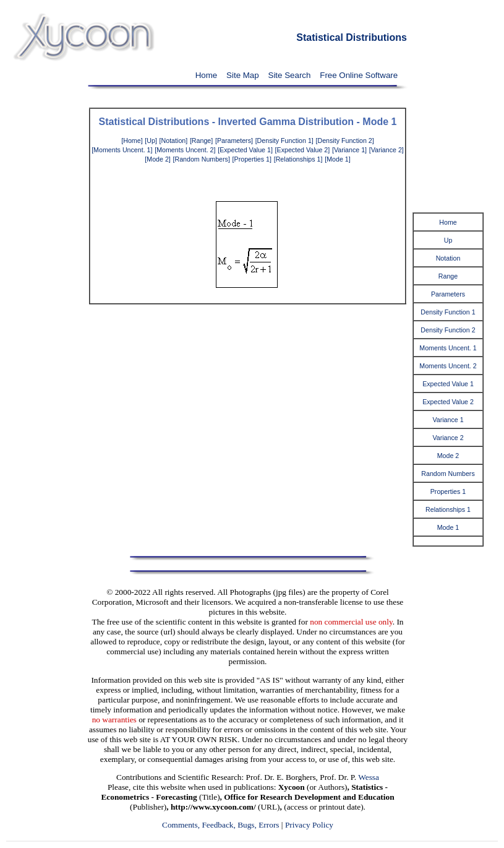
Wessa (369, 777)
